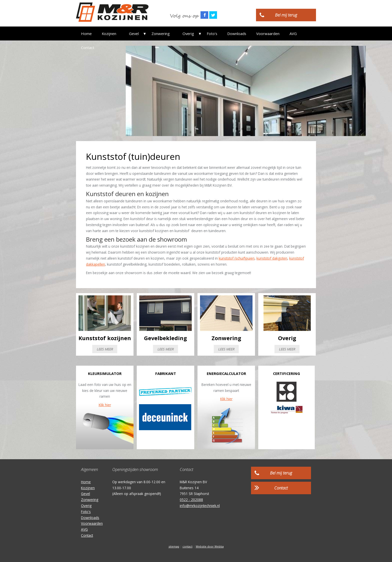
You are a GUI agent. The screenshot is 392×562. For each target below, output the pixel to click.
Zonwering (155, 34)
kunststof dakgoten (272, 258)
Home (86, 34)
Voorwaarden (257, 34)
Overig (180, 34)
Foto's (201, 34)
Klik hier (105, 405)
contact (187, 546)
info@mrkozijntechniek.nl (200, 506)
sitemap (174, 546)
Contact (302, 34)
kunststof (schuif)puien (237, 258)
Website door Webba (210, 546)
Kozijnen (109, 34)
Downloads (226, 34)
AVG (282, 34)
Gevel (131, 34)
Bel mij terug (286, 15)
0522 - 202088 (191, 500)
